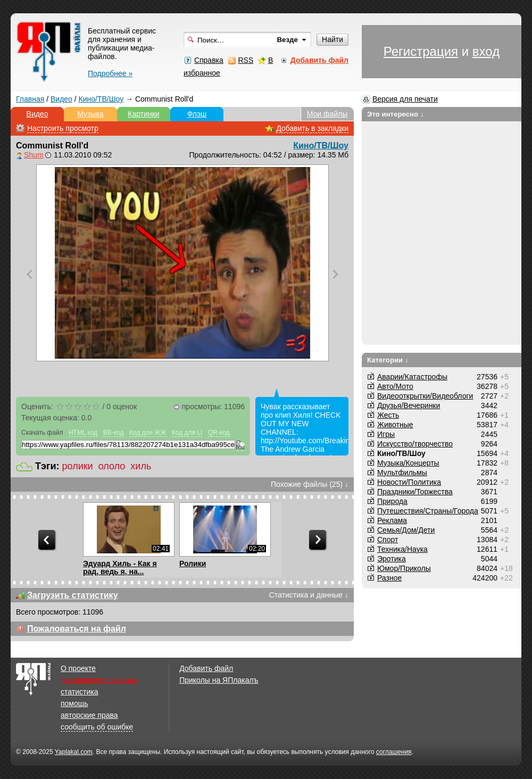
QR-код (219, 433)
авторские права (89, 715)
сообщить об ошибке (97, 727)
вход (486, 51)
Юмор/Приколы (404, 568)
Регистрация (421, 51)
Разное (389, 578)
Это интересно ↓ (396, 114)
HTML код (83, 433)
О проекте (78, 668)
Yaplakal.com (74, 752)
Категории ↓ (388, 360)
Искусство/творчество (415, 444)
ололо (112, 466)
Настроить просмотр (63, 128)
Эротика (392, 559)
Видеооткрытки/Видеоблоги (425, 396)
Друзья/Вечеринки (409, 405)
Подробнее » (110, 73)
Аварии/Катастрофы (412, 377)
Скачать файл (42, 433)
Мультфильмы (402, 473)
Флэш (197, 114)
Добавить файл (206, 668)
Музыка (90, 114)
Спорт (388, 540)
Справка (209, 60)
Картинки (143, 114)
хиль (141, 466)
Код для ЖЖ (148, 433)
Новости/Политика (409, 482)
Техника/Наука (402, 549)
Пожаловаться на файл (77, 629)
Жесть (388, 415)
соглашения (394, 752)
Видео (61, 99)
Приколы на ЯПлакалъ (219, 680)
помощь (74, 703)
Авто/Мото (395, 386)
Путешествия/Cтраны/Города (428, 511)
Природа (392, 501)
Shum (34, 155)
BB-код (114, 433)
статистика (79, 692)
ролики (78, 466)
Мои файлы (327, 114)
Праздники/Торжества (415, 492)
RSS (246, 60)
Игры (386, 434)
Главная (30, 99)
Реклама (392, 520)
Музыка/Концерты (408, 463)
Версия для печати (405, 99)
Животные (395, 425)
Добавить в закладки (312, 128)
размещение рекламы (99, 680)
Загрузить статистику (73, 595)
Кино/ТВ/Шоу (101, 99)
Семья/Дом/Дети (406, 530)
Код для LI (187, 433)
